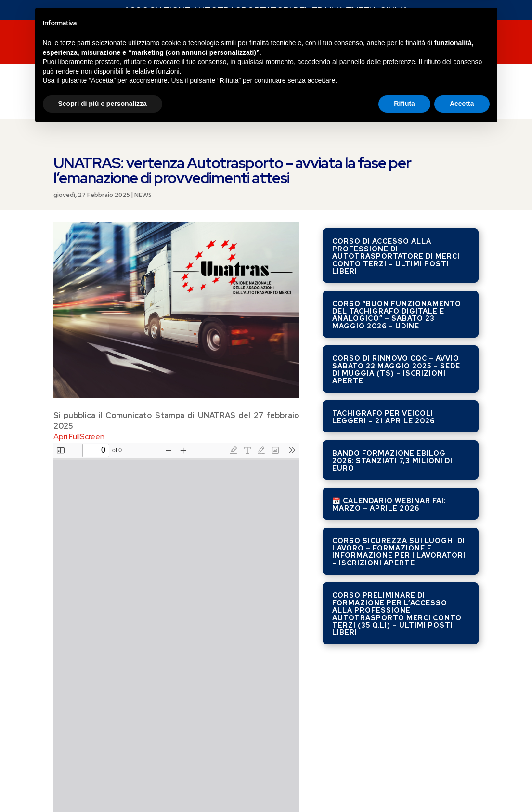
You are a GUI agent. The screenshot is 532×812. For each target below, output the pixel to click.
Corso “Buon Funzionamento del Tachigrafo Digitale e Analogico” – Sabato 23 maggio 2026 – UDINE (397, 216)
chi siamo (394, 43)
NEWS (96, 43)
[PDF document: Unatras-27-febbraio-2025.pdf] (176, 536)
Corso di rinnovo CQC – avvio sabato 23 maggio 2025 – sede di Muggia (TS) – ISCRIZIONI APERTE (396, 270)
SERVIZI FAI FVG (147, 43)
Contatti (452, 43)
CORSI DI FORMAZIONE (238, 43)
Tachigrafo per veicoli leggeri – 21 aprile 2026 (383, 318)
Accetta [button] (462, 786)
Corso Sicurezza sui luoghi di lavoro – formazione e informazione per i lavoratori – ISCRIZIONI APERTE (399, 453)
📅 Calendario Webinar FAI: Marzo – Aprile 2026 (389, 405)
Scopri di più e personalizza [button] (103, 786)
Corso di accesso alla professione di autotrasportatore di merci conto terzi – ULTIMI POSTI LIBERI (396, 157)
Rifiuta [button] (404, 786)
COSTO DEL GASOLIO (126, 80)
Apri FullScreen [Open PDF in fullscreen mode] (79, 337)
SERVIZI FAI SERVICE (327, 43)
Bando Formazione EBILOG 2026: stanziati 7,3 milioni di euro (392, 361)
